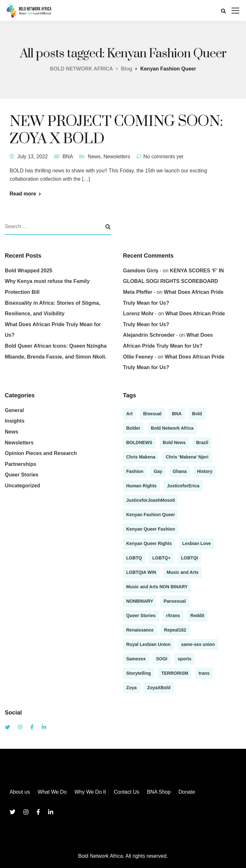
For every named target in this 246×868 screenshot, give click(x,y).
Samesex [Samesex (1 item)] (136, 659)
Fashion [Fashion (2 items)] (135, 471)
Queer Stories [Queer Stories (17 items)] (141, 616)
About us (20, 792)
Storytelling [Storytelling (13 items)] (139, 673)
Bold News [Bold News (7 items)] (174, 442)
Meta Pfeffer (138, 292)
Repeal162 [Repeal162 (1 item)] (175, 630)
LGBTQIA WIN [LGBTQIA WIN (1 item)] (141, 572)
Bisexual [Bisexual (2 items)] (152, 414)
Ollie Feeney (138, 357)
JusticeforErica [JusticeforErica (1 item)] (183, 486)
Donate (187, 792)
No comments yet (163, 157)
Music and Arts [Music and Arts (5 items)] (183, 572)
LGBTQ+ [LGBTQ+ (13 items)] (161, 558)
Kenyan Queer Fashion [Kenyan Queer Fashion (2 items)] (151, 529)
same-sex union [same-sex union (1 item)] (198, 644)
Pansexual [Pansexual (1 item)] (175, 601)
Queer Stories (22, 475)
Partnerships (20, 464)
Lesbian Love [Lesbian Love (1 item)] (197, 543)
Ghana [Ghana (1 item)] (180, 471)
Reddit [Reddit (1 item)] (197, 616)
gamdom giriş (141, 271)
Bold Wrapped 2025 (29, 271)
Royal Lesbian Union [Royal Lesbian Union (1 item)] (148, 644)
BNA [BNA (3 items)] (177, 414)
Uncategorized (22, 486)
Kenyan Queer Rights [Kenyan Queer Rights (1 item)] (149, 543)
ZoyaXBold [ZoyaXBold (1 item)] (159, 688)
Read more (23, 194)
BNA (68, 157)
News (94, 157)
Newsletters (117, 157)
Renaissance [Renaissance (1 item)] (140, 630)
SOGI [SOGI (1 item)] (162, 659)
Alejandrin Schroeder (149, 335)
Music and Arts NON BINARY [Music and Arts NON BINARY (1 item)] (157, 587)
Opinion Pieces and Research (41, 453)
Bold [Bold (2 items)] (197, 414)
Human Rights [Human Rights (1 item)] (141, 486)
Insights (15, 421)
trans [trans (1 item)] (204, 673)
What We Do (52, 792)
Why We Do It (90, 792)
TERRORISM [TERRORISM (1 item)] (175, 673)
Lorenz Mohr (138, 314)
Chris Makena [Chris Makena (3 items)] (141, 457)
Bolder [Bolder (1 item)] (133, 428)
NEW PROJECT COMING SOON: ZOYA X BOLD (116, 130)
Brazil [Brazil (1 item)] (202, 442)
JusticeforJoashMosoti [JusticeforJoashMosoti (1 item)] (151, 500)
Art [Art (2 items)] (129, 414)
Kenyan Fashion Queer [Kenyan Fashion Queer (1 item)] (151, 515)
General (14, 410)
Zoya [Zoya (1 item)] (131, 688)
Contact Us (126, 792)
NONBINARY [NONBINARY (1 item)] (140, 601)
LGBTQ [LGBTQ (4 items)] (134, 558)
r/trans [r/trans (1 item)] (173, 616)
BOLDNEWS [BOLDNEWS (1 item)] (139, 442)
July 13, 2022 (33, 157)
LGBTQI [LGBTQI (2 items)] (189, 558)
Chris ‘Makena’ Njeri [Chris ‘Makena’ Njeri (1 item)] (187, 457)
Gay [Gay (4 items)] (158, 471)
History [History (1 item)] (205, 471)
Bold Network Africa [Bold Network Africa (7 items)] (172, 428)
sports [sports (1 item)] (185, 659)
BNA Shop (159, 792)
